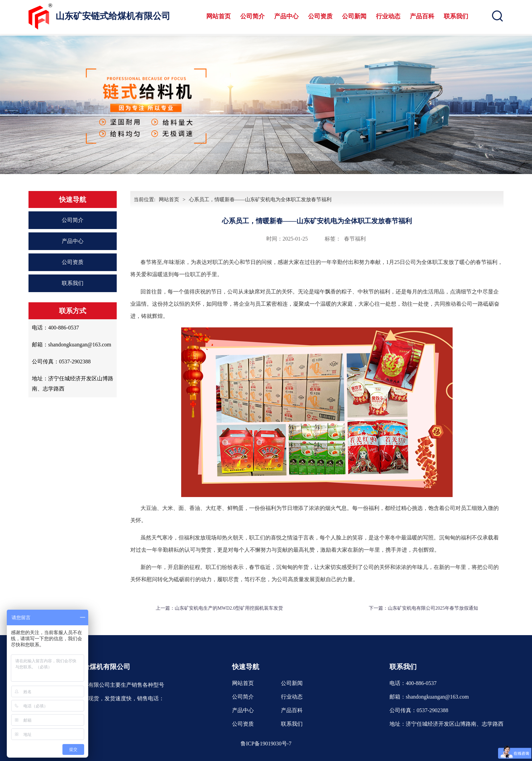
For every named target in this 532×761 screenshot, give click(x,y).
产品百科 (422, 16)
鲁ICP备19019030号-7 (266, 744)
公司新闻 (354, 16)
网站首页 (218, 16)
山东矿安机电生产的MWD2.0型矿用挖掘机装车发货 (229, 608)
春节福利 (355, 239)
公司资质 (320, 16)
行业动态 (388, 16)
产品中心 (286, 16)
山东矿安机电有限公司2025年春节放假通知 (433, 608)
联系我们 (456, 16)
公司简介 (252, 16)
